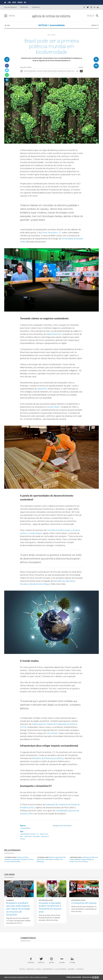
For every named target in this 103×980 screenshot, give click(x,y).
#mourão (22, 839)
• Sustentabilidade (25, 828)
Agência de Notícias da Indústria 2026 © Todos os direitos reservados (26, 977)
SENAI (20, 2)
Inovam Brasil (53, 407)
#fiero (22, 836)
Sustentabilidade (57, 25)
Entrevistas (30, 969)
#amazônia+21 (45, 836)
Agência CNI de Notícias (63, 826)
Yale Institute (52, 733)
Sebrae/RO (42, 389)
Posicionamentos (48, 969)
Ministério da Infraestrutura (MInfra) (48, 758)
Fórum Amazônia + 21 (51, 233)
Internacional (11, 857)
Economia (10, 900)
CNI (9, 2)
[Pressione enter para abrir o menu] (6, 16)
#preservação (28, 836)
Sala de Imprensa (10, 7)
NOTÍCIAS (43, 25)
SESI (14, 2)
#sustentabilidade (25, 834)
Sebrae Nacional (54, 334)
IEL (25, 2)
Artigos (38, 969)
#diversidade (36, 836)
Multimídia (24, 7)
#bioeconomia (44, 834)
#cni (38, 834)
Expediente (36, 7)
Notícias (22, 969)
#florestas (33, 834)
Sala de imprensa (61, 969)
